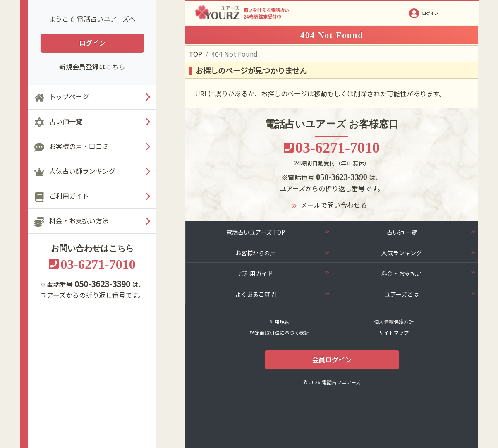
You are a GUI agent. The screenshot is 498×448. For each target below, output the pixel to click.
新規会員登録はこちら (92, 67)
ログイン (92, 43)
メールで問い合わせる (334, 205)
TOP (195, 54)
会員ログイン (332, 359)
